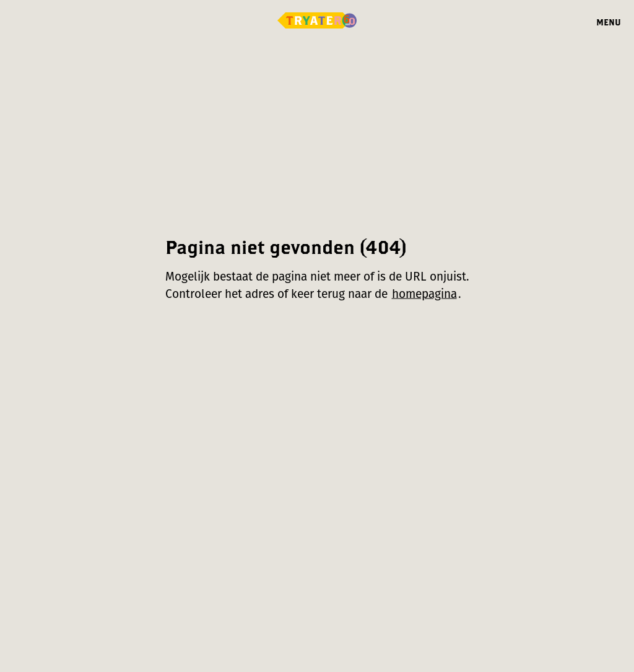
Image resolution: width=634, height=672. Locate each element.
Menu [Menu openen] (609, 22)
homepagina (424, 294)
